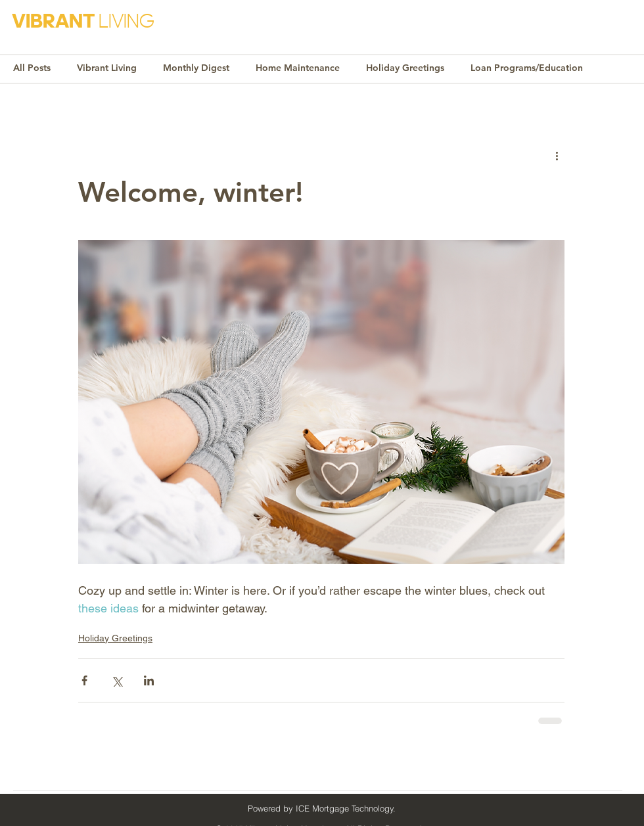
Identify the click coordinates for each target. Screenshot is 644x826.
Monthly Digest (196, 68)
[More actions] (557, 155)
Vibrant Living (107, 68)
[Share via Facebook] (84, 680)
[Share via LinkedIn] (149, 680)
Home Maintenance (298, 68)
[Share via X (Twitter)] (117, 680)
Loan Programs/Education (527, 68)
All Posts (32, 68)
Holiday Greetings (405, 68)
